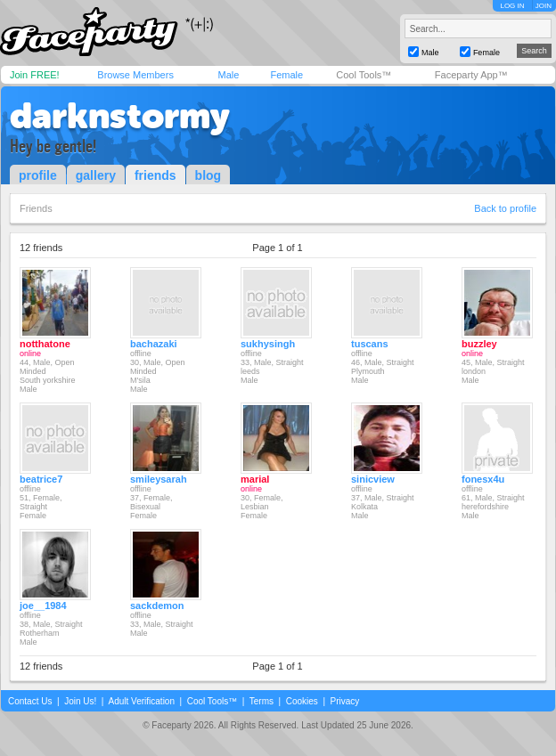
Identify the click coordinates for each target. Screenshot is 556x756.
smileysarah (159, 479)
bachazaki (154, 344)
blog (208, 175)
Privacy (345, 701)
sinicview (373, 479)
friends (155, 175)
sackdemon (157, 606)
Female (286, 75)
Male (228, 75)
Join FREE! (35, 75)
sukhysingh (268, 344)
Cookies (302, 701)
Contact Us (30, 701)
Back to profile (505, 208)
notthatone (45, 344)
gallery (96, 175)
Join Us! (80, 701)
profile (38, 175)
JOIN (544, 6)
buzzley (479, 344)
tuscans (370, 344)
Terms (262, 701)
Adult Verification (141, 701)
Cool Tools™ (364, 75)
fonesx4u (483, 479)
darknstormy (120, 116)
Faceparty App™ (471, 75)
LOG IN (512, 6)
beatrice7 (41, 479)
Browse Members (135, 75)
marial (255, 479)
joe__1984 (43, 606)
